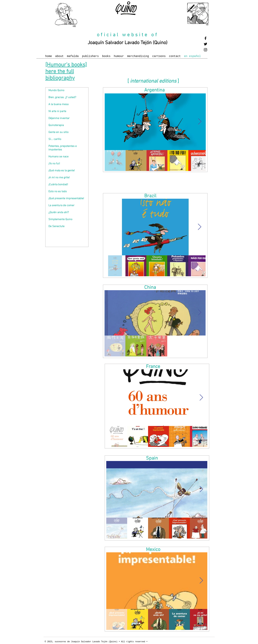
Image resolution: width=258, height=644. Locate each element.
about (59, 56)
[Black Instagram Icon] (205, 50)
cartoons (159, 56)
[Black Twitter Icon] (205, 44)
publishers (90, 56)
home (49, 56)
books (106, 56)
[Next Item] (200, 122)
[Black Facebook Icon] (205, 38)
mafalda (73, 56)
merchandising (138, 56)
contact (175, 56)
